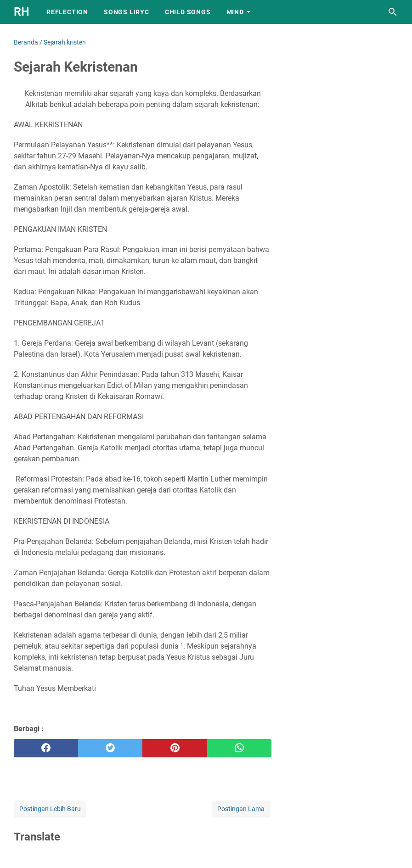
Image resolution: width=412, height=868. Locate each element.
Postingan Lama (241, 809)
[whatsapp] (239, 748)
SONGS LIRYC (127, 12)
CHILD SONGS (188, 12)
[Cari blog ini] (393, 12)
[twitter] (110, 748)
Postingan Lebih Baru (50, 809)
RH (22, 12)
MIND (235, 12)
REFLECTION (67, 12)
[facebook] (46, 748)
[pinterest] (175, 748)
